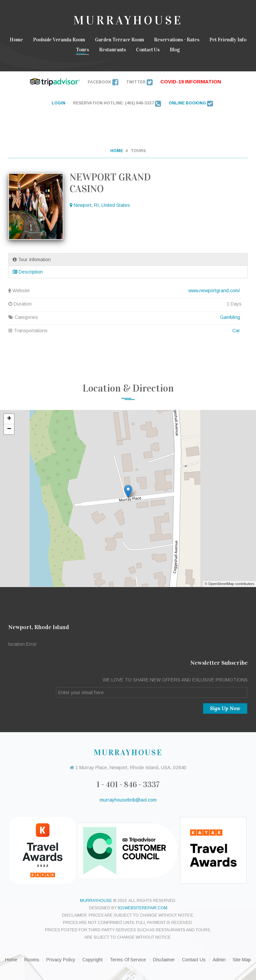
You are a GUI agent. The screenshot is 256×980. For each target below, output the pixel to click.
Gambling (230, 317)
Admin (219, 960)
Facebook (103, 82)
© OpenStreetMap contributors (229, 584)
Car (236, 331)
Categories (125, 317)
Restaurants (112, 50)
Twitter (139, 82)
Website (125, 291)
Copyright (92, 960)
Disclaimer (164, 960)
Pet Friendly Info (228, 40)
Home (16, 40)
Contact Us (148, 50)
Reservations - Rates (177, 40)
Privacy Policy (61, 960)
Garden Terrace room (119, 40)
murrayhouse (96, 901)
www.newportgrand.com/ (214, 291)
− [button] (9, 429)
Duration (125, 304)
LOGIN (58, 103)
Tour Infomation (32, 260)
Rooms (32, 960)
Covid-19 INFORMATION (191, 82)
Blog (175, 50)
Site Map (242, 960)
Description (28, 272)
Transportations (125, 331)
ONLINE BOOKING (191, 103)
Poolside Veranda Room (59, 40)
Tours (82, 50)
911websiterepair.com (142, 908)
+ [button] (9, 419)
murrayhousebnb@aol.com (128, 800)
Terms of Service (128, 960)
